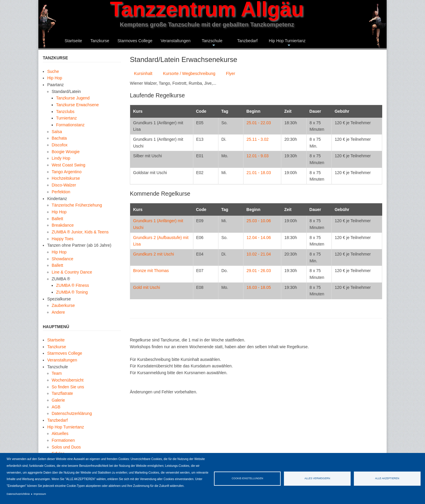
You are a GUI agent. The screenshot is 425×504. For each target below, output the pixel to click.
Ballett (57, 219)
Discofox (60, 145)
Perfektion (61, 192)
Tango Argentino (67, 172)
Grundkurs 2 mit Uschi (153, 254)
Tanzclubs (65, 112)
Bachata (59, 138)
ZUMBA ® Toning (72, 292)
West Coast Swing (68, 165)
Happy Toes (63, 239)
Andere (58, 312)
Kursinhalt (143, 73)
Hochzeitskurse (66, 178)
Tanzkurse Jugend (73, 98)
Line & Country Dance (72, 272)
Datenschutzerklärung (72, 413)
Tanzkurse (100, 41)
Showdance (62, 259)
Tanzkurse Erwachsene (77, 105)
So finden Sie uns (68, 387)
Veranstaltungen (175, 41)
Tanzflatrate (62, 393)
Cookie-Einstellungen (247, 478)
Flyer (231, 73)
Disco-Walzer (64, 185)
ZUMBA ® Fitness (72, 285)
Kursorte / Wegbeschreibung (189, 73)
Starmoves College (135, 41)
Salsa (57, 132)
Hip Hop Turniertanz (287, 43)
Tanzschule (212, 43)
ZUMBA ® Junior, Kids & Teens (80, 232)
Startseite (73, 41)
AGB (56, 407)
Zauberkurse (63, 305)
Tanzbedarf (247, 41)
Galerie (58, 400)
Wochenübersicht (68, 380)
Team (57, 373)
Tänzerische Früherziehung (77, 205)
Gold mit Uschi (147, 287)
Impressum (40, 494)
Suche (53, 71)
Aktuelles (60, 433)
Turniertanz (66, 118)
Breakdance (63, 225)
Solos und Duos (66, 447)
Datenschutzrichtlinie (18, 494)
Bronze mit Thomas (151, 271)
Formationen (63, 440)
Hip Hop (55, 78)
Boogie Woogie (66, 152)
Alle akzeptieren (387, 478)
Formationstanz (70, 125)
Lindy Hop (61, 158)
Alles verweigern (317, 478)
